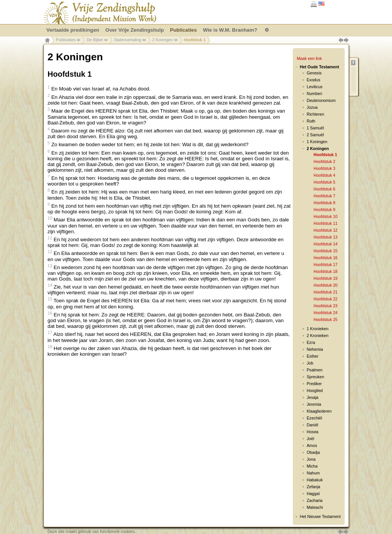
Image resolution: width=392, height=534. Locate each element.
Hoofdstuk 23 (325, 306)
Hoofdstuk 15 (325, 251)
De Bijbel (95, 40)
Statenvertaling (128, 40)
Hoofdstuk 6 (324, 189)
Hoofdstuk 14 (325, 244)
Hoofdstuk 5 (324, 182)
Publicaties (66, 40)
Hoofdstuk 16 (325, 258)
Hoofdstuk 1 (325, 155)
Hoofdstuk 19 (325, 278)
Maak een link (309, 58)
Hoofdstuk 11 (325, 223)
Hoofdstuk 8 (324, 203)
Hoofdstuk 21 (325, 292)
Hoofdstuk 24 (325, 313)
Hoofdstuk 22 (325, 299)
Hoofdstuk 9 (324, 210)
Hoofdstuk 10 (325, 216)
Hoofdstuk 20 (325, 285)
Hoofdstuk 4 (324, 175)
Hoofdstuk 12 (325, 230)
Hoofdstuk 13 (325, 237)
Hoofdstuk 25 (325, 319)
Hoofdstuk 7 (324, 196)
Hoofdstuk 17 (325, 265)
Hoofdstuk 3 (324, 168)
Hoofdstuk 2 (324, 161)
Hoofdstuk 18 (325, 271)
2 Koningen (163, 40)
